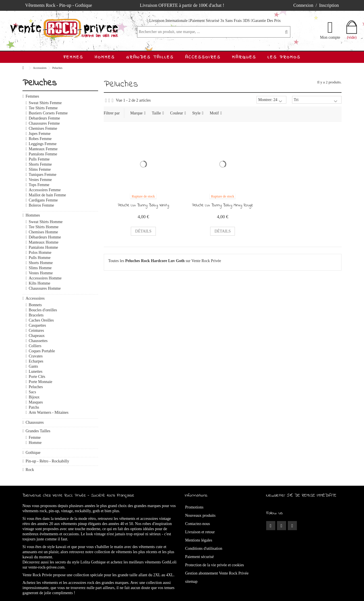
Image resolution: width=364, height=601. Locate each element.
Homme (35, 443)
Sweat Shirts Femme (45, 103)
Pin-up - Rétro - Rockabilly (47, 461)
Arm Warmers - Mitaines (49, 412)
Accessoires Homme (45, 278)
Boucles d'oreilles (43, 310)
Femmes (32, 96)
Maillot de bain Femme (47, 195)
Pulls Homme (40, 258)
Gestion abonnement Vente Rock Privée (217, 573)
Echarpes (36, 361)
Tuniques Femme (43, 175)
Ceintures (36, 331)
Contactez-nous (197, 524)
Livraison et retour (200, 532)
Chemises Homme (43, 232)
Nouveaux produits (200, 515)
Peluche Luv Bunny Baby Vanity (143, 205)
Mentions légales (199, 540)
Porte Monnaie (41, 382)
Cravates (36, 356)
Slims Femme (40, 169)
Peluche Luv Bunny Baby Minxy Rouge (223, 205)
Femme (35, 438)
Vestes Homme (41, 273)
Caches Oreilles (41, 320)
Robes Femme (40, 139)
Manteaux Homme (44, 242)
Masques (36, 402)
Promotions (194, 507)
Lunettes (36, 371)
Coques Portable (42, 351)
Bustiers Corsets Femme (48, 113)
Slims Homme (40, 268)
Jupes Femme (40, 134)
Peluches (36, 387)
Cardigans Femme (43, 200)
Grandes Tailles (38, 431)
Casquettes (37, 325)
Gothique (33, 453)
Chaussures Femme (44, 123)
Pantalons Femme (43, 154)
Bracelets (36, 315)
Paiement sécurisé (199, 557)
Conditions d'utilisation (204, 548)
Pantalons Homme (43, 247)
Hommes (33, 215)
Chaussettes (38, 341)
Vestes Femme (40, 180)
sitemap (191, 582)
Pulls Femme (39, 159)
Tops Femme (39, 185)
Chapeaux (37, 336)
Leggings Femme (43, 144)
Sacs (32, 392)
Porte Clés (37, 377)
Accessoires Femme (45, 190)
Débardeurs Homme (45, 237)
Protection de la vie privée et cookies (215, 565)
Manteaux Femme (43, 149)
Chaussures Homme (45, 288)
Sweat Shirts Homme (46, 222)
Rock (30, 470)
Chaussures (35, 422)
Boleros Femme (41, 205)
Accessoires (35, 298)
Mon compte (330, 37)
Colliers (35, 346)
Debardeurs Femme (44, 118)
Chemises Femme (43, 128)
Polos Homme (40, 253)
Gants (33, 366)
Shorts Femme (40, 164)
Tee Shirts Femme (43, 108)
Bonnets (35, 305)
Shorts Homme (41, 263)
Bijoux (34, 397)
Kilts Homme (40, 283)
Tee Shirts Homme (44, 227)
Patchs (34, 407)
